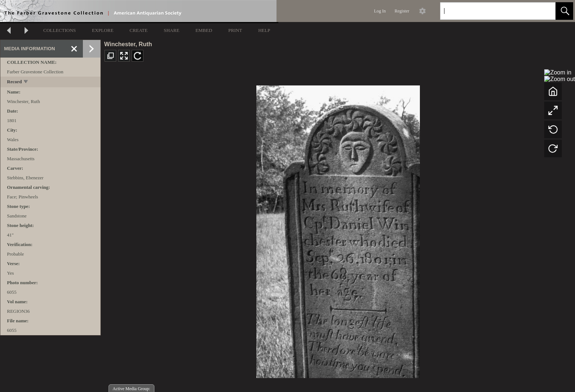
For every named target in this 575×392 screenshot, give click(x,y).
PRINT (235, 30)
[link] (544, 11)
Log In (380, 11)
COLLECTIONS (60, 30)
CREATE (138, 30)
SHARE (171, 30)
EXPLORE (103, 30)
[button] (564, 11)
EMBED (204, 30)
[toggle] (26, 82)
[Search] (489, 11)
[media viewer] (338, 230)
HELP (264, 30)
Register (402, 11)
